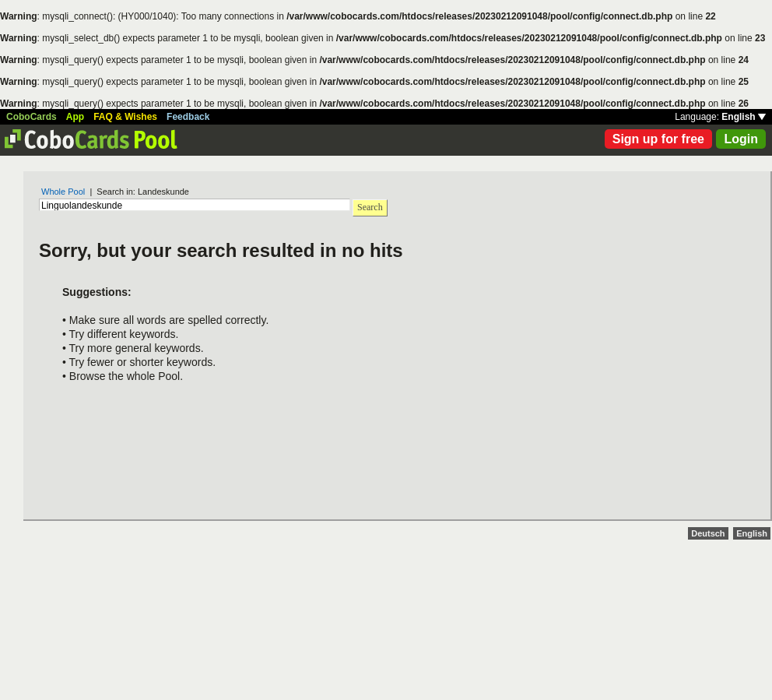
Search (370, 207)
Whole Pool (63, 192)
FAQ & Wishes (125, 117)
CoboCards (32, 117)
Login (741, 139)
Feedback (188, 117)
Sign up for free (658, 139)
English (744, 117)
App (75, 117)
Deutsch (708, 533)
